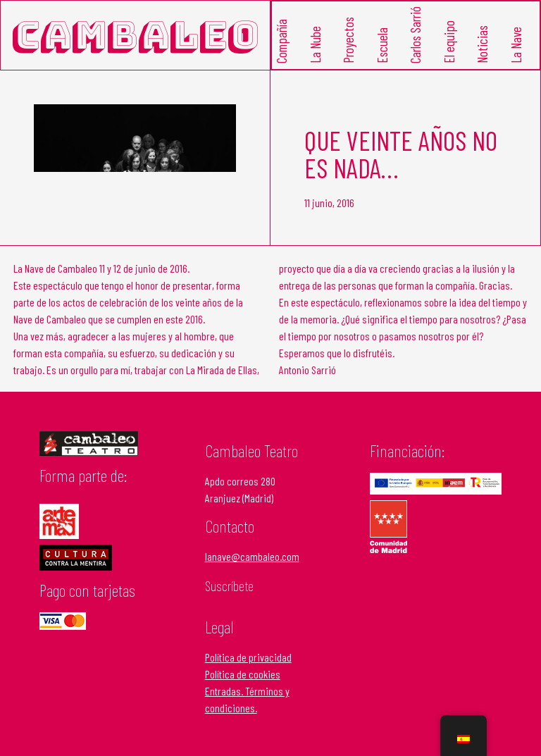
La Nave (515, 46)
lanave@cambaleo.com (252, 556)
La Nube (315, 45)
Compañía (281, 42)
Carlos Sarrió (415, 36)
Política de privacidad (248, 657)
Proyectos (348, 41)
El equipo (448, 43)
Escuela (381, 46)
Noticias (482, 45)
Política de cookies (243, 674)
